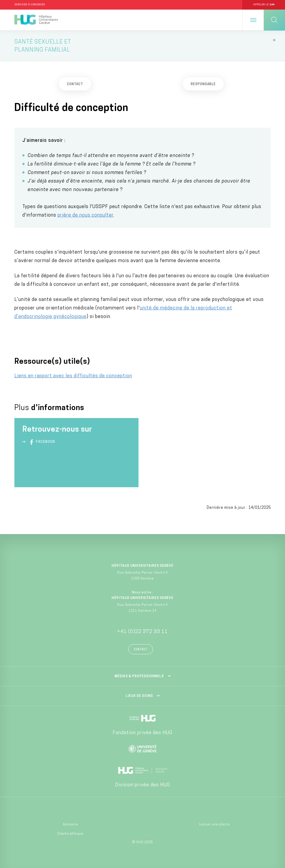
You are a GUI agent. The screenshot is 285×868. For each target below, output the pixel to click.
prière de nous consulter (85, 215)
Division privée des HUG (142, 785)
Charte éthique (70, 834)
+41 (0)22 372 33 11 (142, 632)
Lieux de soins (139, 696)
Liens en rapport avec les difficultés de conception (73, 376)
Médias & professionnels (139, 676)
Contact (141, 650)
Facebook (42, 442)
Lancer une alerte (215, 825)
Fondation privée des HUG (142, 733)
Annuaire (70, 825)
